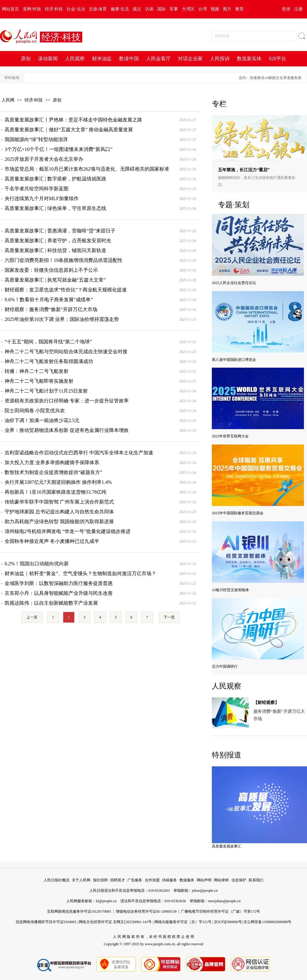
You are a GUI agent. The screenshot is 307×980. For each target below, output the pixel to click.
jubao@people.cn (205, 891)
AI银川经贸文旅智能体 (230, 590)
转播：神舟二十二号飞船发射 (37, 371)
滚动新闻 (48, 59)
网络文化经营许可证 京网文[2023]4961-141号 (115, 922)
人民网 (8, 100)
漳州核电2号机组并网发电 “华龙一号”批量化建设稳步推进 (68, 531)
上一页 (32, 617)
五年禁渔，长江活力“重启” (244, 170)
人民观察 (75, 59)
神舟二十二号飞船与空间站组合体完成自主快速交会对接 (66, 352)
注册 (298, 9)
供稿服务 (169, 880)
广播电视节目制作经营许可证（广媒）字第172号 (220, 911)
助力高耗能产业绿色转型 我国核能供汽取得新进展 (59, 522)
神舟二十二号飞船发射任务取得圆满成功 (49, 361)
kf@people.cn (106, 901)
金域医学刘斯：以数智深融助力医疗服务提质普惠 (59, 583)
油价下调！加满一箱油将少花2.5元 (42, 420)
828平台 (278, 59)
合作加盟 (152, 880)
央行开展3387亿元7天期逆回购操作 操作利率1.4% (58, 482)
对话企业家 (190, 59)
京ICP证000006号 (228, 922)
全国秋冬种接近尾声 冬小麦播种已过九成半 (52, 541)
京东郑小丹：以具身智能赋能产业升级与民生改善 (59, 593)
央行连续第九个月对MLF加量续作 (42, 198)
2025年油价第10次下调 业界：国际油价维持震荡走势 (62, 319)
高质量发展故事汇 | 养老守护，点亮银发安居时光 (58, 241)
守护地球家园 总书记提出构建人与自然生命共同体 (59, 512)
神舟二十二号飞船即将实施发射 (39, 381)
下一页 (169, 617)
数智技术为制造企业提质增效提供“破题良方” (53, 472)
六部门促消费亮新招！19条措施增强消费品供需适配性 (64, 260)
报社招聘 (100, 880)
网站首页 (10, 9)
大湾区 (188, 9)
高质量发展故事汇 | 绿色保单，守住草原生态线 (55, 208)
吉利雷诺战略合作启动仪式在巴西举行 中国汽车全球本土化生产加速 (79, 453)
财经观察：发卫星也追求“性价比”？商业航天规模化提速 (66, 290)
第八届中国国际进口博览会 (234, 360)
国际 (161, 9)
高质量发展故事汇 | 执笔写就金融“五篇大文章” (55, 280)
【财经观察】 (266, 703)
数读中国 (129, 59)
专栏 (219, 104)
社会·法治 (76, 9)
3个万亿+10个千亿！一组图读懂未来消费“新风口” (58, 149)
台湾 (203, 9)
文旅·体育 (98, 9)
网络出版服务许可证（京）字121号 (183, 922)
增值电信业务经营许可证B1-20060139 (146, 911)
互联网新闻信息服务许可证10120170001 (79, 911)
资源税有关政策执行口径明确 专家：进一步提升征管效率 (67, 401)
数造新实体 (249, 59)
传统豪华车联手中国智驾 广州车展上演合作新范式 (59, 502)
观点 (137, 9)
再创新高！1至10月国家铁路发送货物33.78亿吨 (56, 492)
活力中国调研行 (225, 666)
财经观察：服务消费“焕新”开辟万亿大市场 (51, 309)
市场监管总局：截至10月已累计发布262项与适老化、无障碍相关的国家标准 (87, 169)
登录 (286, 9)
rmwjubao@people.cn (224, 901)
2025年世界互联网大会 (230, 436)
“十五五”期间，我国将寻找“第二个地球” (48, 342)
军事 (174, 9)
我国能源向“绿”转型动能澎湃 (36, 139)
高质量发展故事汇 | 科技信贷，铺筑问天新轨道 (55, 250)
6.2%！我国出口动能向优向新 (37, 564)
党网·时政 (32, 9)
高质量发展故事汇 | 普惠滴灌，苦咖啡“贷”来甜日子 (60, 231)
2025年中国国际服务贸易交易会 (238, 513)
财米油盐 (102, 59)
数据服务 (187, 880)
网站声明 (204, 880)
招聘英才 (118, 880)
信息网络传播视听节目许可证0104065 (46, 922)
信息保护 (239, 880)
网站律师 (221, 880)
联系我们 (256, 880)
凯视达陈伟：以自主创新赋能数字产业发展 (51, 603)
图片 (227, 9)
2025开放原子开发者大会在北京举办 (44, 159)
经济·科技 (54, 9)
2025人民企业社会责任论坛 (234, 283)
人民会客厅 (158, 59)
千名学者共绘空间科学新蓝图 (37, 189)
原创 (26, 59)
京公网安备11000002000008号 (267, 922)
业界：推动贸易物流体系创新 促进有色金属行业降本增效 (67, 430)
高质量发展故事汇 (227, 846)
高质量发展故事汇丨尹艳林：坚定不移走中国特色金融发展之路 (73, 120)
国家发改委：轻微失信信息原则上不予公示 (51, 270)
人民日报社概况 (56, 880)
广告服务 (135, 880)
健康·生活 (120, 9)
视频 (215, 9)
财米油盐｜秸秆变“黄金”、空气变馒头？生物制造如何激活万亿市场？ (80, 573)
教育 (239, 9)
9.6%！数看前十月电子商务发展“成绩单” (49, 300)
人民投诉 (220, 59)
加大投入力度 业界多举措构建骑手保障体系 (52, 462)
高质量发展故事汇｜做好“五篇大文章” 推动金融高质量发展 (69, 130)
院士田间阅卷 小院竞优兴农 (35, 411)
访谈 (149, 9)
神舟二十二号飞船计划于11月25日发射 (46, 391)
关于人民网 (81, 880)
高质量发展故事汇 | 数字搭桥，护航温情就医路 (55, 179)
